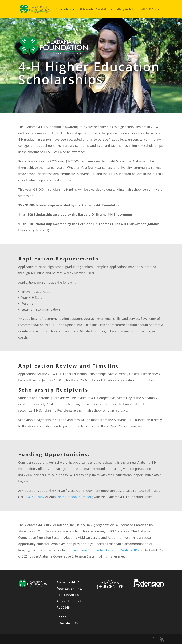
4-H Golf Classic (150, 9)
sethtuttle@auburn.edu (75, 497)
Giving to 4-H (125, 9)
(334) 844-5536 (67, 623)
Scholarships (64, 9)
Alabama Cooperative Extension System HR (105, 550)
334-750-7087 (35, 497)
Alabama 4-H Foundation (94, 9)
